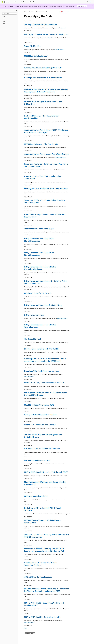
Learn (26, 12)
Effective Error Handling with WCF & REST (42, 349)
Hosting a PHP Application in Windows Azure (43, 78)
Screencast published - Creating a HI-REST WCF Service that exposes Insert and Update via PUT (44, 550)
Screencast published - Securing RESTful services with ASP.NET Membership (47, 536)
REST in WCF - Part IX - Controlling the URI (42, 617)
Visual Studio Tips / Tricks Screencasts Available (44, 383)
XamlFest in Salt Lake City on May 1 (39, 229)
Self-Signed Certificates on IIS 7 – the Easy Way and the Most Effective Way (46, 394)
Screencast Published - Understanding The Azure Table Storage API (45, 201)
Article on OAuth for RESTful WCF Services (42, 449)
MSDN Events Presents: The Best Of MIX (41, 144)
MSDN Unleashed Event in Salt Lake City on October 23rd (42, 521)
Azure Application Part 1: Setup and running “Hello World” (42, 177)
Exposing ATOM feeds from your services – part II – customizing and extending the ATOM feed (46, 360)
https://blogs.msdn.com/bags (44, 38)
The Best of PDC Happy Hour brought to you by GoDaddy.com (43, 436)
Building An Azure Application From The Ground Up (46, 188)
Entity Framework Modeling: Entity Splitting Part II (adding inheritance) (45, 282)
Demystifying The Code (41, 12)
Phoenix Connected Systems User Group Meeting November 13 (45, 483)
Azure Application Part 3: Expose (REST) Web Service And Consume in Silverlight (46, 131)
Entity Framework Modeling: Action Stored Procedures (39, 254)
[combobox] (9, 14)
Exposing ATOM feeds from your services (42, 371)
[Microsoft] (2, 2)
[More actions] (69, 12)
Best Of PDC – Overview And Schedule (40, 425)
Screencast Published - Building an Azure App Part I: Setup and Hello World (46, 165)
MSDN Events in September (36, 56)
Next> (26, 628)
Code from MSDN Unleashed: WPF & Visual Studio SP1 (42, 509)
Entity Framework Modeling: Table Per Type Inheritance (40, 326)
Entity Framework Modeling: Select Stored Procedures (39, 240)
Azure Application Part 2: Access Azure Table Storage (46, 154)
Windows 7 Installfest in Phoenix (38, 293)
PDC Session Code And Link (36, 496)
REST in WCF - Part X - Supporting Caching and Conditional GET (44, 604)
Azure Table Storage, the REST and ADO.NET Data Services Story (45, 216)
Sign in (91, 2)
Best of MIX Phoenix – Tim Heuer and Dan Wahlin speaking (42, 117)
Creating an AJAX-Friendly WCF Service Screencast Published (41, 564)
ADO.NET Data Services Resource (38, 577)
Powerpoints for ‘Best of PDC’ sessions (40, 415)
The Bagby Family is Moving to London (40, 24)
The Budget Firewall (32, 339)
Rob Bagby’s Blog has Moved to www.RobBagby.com (46, 34)
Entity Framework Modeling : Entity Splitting (43, 305)
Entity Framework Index (34, 315)
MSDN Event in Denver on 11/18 (37, 460)
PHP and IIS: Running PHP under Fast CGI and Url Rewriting (43, 103)
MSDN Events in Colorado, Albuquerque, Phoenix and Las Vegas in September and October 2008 (47, 590)
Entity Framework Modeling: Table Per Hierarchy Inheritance (40, 268)
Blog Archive (31, 12)
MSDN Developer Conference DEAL (39, 405)
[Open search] (88, 2)
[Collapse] (16, 11)
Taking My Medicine (33, 46)
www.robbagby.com (60, 28)
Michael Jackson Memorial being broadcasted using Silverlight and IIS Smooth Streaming (46, 90)
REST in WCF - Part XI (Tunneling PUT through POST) (46, 472)
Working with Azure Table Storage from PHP (43, 68)
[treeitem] (9, 16)
